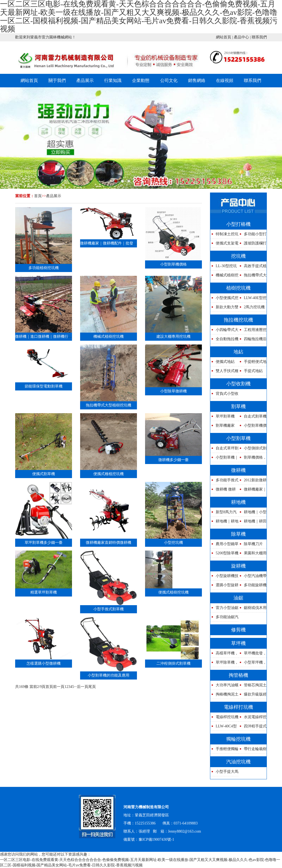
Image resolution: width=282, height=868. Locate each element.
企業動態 (141, 80)
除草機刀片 (253, 544)
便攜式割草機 (44, 474)
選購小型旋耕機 (224, 586)
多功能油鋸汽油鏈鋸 (224, 618)
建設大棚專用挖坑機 (173, 337)
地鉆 (238, 352)
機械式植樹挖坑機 (109, 337)
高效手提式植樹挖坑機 (253, 267)
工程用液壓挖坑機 (253, 331)
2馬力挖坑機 (254, 307)
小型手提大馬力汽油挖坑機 (224, 773)
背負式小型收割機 (224, 395)
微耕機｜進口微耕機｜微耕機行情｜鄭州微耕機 (55, 337)
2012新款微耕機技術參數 (253, 481)
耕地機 (238, 502)
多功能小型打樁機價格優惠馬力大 (253, 235)
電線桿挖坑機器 (224, 718)
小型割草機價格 (173, 264)
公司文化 (169, 80)
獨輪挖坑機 (238, 739)
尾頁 (92, 687)
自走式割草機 (255, 416)
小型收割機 (238, 384)
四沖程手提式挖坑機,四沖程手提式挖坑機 (253, 728)
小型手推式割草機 (109, 609)
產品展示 (85, 80)
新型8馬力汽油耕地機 (223, 513)
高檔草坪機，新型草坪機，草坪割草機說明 (224, 655)
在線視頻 (225, 80)
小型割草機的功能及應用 (109, 675)
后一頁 (83, 687)
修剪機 (238, 630)
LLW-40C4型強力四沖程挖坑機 (224, 728)
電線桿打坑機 (238, 707)
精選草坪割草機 (44, 592)
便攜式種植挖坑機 (109, 474)
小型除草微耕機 (173, 391)
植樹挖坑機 (238, 288)
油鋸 (238, 598)
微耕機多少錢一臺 (173, 460)
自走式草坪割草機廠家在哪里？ (224, 450)
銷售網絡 (197, 80)
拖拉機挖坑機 (238, 320)
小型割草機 (238, 438)
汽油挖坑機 (238, 762)
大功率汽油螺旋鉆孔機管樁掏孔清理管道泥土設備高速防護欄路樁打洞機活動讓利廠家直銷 (224, 686)
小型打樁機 (238, 224)
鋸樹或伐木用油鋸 (253, 609)
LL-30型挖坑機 (224, 267)
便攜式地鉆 (225, 362)
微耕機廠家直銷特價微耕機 (109, 543)
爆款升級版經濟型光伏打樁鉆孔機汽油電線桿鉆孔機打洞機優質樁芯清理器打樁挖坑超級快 (253, 696)
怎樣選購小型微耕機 (44, 663)
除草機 (238, 534)
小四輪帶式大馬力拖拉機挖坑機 (224, 331)
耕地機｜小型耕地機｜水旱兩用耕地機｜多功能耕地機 (253, 513)
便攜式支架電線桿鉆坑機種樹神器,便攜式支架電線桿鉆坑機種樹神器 (224, 245)
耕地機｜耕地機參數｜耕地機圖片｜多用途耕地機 (224, 523)
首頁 (38, 196)
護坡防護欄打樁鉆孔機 (253, 245)
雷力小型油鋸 (227, 608)
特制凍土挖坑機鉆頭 (224, 235)
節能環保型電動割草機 (44, 386)
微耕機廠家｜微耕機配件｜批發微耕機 (112, 243)
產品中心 (241, 37)
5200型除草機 (227, 553)
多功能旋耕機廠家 (253, 586)
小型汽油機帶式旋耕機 (253, 577)
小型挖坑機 (173, 543)
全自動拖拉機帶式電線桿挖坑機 (224, 340)
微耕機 (238, 470)
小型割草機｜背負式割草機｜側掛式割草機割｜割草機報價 (224, 459)
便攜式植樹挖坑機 (173, 592)
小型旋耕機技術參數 (224, 577)
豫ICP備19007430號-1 (156, 839)
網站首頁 (224, 37)
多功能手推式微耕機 (224, 481)
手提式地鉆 (253, 371)
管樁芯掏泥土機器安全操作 (253, 686)
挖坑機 (238, 256)
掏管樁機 (238, 675)
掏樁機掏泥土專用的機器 (224, 696)
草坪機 (238, 643)
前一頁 (59, 687)
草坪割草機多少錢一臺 (44, 543)
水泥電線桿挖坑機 (253, 718)
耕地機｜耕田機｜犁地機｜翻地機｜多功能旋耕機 (253, 523)
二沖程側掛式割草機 (173, 663)
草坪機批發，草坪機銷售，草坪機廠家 (253, 655)
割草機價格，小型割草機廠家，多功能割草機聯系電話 (253, 459)
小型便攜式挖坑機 (224, 299)
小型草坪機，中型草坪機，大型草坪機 (253, 664)
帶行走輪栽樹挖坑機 (253, 750)
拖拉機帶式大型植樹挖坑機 (109, 405)
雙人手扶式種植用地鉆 (224, 372)
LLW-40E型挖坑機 (253, 299)
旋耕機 (238, 566)
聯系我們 (259, 37)
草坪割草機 (225, 416)
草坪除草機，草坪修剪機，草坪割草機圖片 (224, 664)
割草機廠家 (225, 425)
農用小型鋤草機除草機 (224, 545)
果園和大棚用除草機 (253, 554)
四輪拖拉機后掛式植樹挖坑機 (253, 340)
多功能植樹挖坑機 (44, 268)
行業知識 (113, 80)
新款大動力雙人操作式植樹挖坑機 (224, 308)
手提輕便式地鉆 (253, 363)
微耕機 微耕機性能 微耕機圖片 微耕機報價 (224, 491)
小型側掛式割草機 (253, 450)
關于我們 (57, 80)
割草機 (238, 406)
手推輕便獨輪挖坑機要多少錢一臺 (224, 750)
